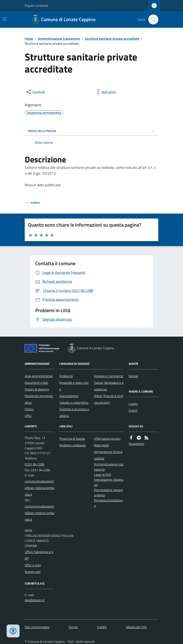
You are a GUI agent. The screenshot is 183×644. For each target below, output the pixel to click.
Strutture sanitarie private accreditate (112, 39)
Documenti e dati (36, 383)
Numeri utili (33, 572)
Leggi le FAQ (103, 475)
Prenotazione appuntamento (108, 492)
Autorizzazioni (69, 396)
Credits (102, 627)
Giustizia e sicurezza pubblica (74, 412)
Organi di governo (37, 389)
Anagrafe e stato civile (74, 386)
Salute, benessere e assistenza (109, 386)
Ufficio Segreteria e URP (39, 555)
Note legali (101, 445)
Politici (29, 409)
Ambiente (66, 376)
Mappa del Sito (136, 627)
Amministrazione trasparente (59, 39)
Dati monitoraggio (37, 627)
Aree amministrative (39, 376)
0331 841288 (34, 464)
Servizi (73, 627)
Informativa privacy (107, 439)
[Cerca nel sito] (152, 19)
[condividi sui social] (35, 92)
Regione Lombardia (36, 5)
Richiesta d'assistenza (108, 503)
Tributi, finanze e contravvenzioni (109, 399)
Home (29, 39)
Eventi (133, 410)
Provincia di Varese (72, 439)
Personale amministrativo (39, 399)
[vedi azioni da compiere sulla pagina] (106, 92)
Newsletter (136, 444)
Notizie (133, 376)
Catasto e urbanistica (74, 402)
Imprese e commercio (109, 376)
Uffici (28, 416)
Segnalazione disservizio (109, 482)
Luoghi (133, 404)
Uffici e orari (33, 565)
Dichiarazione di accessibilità (108, 455)
